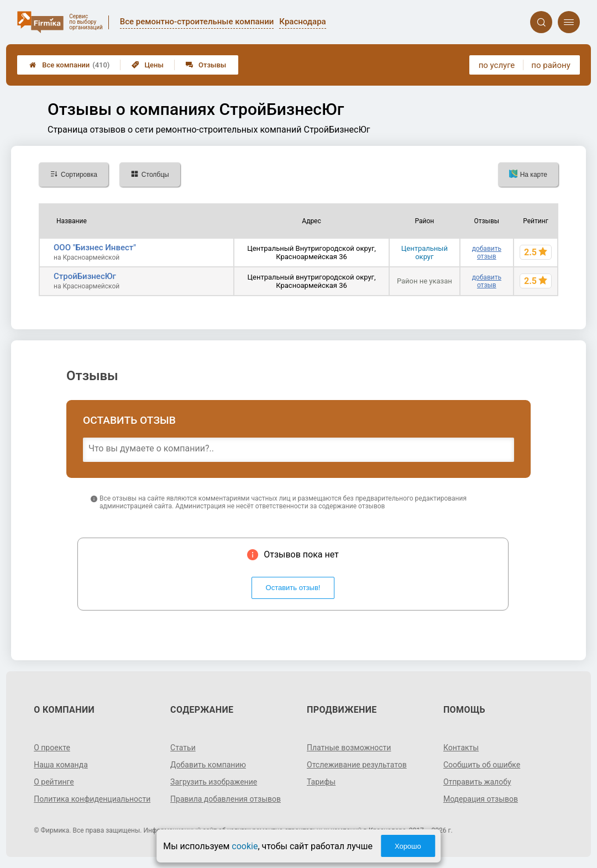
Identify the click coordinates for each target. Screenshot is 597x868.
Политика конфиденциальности (92, 799)
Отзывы (206, 65)
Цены (148, 65)
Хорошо (408, 846)
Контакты (461, 748)
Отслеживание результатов (357, 765)
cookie (245, 846)
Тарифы (321, 782)
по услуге (497, 65)
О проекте (52, 748)
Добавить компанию (208, 765)
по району (551, 65)
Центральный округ (425, 252)
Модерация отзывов (481, 799)
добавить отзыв (487, 252)
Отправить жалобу (477, 782)
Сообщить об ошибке (482, 765)
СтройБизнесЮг (85, 276)
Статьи (183, 748)
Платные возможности (349, 748)
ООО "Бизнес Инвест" (95, 248)
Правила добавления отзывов (226, 799)
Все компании (69, 65)
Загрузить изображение (214, 782)
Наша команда (61, 765)
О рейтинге (54, 782)
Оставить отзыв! (293, 588)
